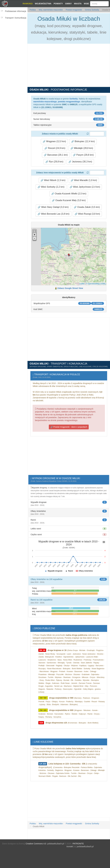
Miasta (78, 4)
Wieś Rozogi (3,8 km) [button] (87, 214)
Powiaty (58, 4)
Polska (33, 10)
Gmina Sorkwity (92, 10)
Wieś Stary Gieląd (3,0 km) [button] (53, 207)
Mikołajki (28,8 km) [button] (82, 148)
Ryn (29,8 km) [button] (54, 162)
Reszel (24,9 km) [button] (55, 148)
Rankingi (28, 4)
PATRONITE (78, 844)
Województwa (43, 4)
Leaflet (82, 284)
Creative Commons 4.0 (36, 844)
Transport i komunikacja (16, 18)
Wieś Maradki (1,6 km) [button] (84, 180)
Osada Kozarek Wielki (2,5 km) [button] (69, 194)
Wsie (86, 4)
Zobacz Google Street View (70, 288)
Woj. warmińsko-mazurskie (50, 10)
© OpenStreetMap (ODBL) (96, 284)
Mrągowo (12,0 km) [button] (54, 141)
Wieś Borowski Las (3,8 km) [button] (53, 214)
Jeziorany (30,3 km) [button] (80, 162)
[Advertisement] (15, 38)
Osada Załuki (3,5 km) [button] (87, 207)
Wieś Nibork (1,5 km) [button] (53, 180)
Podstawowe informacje (16, 11)
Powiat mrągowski (74, 10)
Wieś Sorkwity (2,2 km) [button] (51, 187)
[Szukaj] (99, 4)
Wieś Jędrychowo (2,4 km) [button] (85, 187)
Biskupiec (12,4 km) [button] (83, 141)
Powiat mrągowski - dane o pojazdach (69, 427)
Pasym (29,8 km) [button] (83, 155)
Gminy (68, 4)
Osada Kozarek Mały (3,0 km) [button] (69, 200)
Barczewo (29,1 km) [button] (56, 155)
